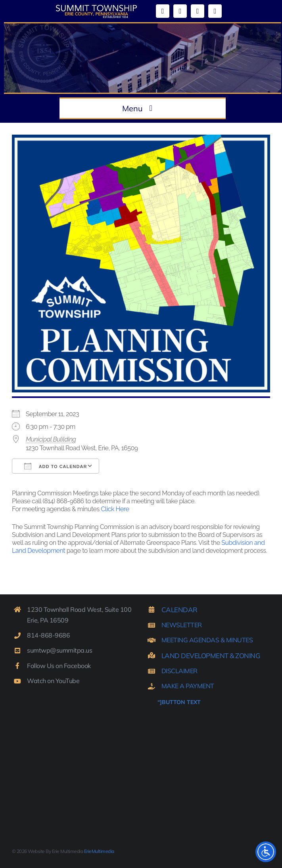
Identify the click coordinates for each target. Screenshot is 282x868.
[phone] (215, 11)
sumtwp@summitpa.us (59, 650)
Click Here (115, 509)
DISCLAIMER (179, 671)
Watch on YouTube (53, 681)
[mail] (198, 11)
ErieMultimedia (99, 851)
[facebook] (163, 11)
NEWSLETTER (182, 625)
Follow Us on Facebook (59, 666)
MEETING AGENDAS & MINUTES (207, 640)
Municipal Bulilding (51, 439)
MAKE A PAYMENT (188, 686)
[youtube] (180, 11)
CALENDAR (179, 610)
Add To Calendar (56, 466)
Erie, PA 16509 (48, 620)
